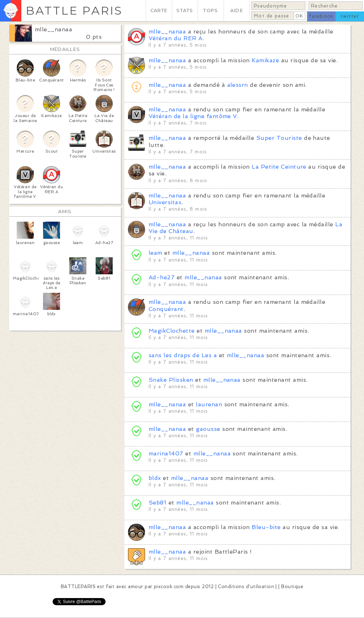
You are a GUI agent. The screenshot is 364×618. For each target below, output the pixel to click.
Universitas (165, 202)
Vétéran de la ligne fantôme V (193, 116)
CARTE (159, 10)
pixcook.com (169, 587)
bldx (155, 478)
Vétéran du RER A (176, 38)
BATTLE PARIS (74, 10)
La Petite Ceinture (279, 167)
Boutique (292, 587)
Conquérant (166, 309)
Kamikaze (265, 60)
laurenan (209, 404)
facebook (321, 16)
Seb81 (157, 503)
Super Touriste (279, 138)
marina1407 (166, 453)
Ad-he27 (163, 277)
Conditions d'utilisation (246, 587)
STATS (185, 10)
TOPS (211, 10)
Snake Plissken (171, 380)
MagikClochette (172, 331)
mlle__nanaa (53, 29)
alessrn (238, 85)
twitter (350, 16)
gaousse (208, 429)
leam (156, 253)
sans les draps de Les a (183, 355)
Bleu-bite (266, 527)
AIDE (237, 10)
